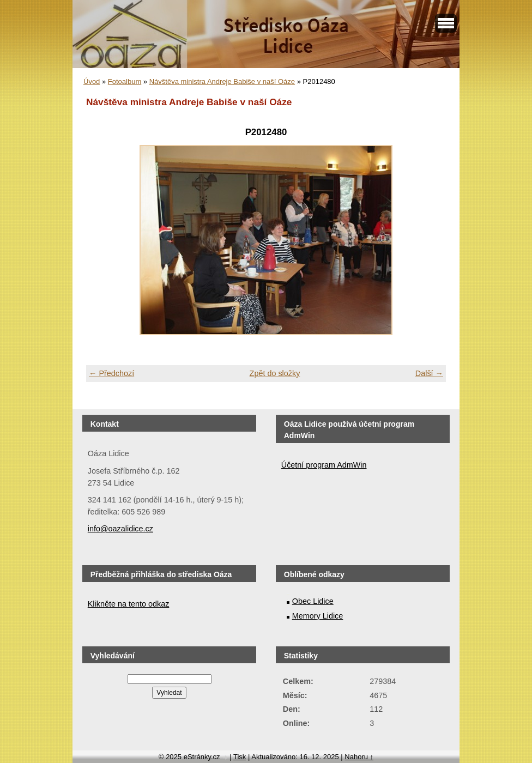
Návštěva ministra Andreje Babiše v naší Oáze (222, 81)
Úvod (92, 81)
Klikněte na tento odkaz (129, 604)
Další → (429, 373)
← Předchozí (111, 373)
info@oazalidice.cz (120, 529)
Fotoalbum (125, 81)
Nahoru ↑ (359, 757)
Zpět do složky (275, 373)
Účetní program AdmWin (324, 465)
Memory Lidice (318, 616)
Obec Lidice (313, 601)
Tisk (240, 757)
